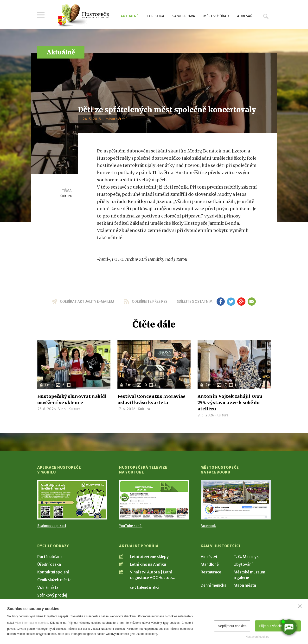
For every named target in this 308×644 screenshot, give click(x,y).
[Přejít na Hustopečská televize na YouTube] (154, 500)
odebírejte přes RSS (150, 302)
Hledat (266, 16)
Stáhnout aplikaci (52, 526)
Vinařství (209, 557)
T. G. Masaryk (246, 557)
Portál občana (50, 557)
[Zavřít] (300, 606)
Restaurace (211, 572)
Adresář (245, 16)
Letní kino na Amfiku (148, 564)
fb (221, 302)
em (252, 302)
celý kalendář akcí (144, 587)
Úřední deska (49, 564)
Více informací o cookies (32, 623)
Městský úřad (216, 16)
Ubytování (243, 564)
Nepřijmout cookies (232, 626)
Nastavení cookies (257, 637)
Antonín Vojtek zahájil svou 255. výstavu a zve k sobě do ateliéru (230, 403)
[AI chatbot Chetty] (289, 627)
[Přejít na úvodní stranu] (83, 16)
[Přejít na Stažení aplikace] (72, 500)
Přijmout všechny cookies (278, 626)
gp (241, 302)
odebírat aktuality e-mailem (87, 302)
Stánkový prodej (52, 595)
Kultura (66, 196)
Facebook (208, 526)
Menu (41, 15)
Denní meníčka (214, 585)
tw (231, 302)
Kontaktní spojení (53, 572)
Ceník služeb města (54, 580)
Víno (62, 409)
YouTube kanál (131, 526)
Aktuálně (129, 16)
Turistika (155, 16)
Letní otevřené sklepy (149, 557)
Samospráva (184, 16)
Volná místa (48, 587)
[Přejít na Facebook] (236, 500)
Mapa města (245, 585)
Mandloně (210, 564)
